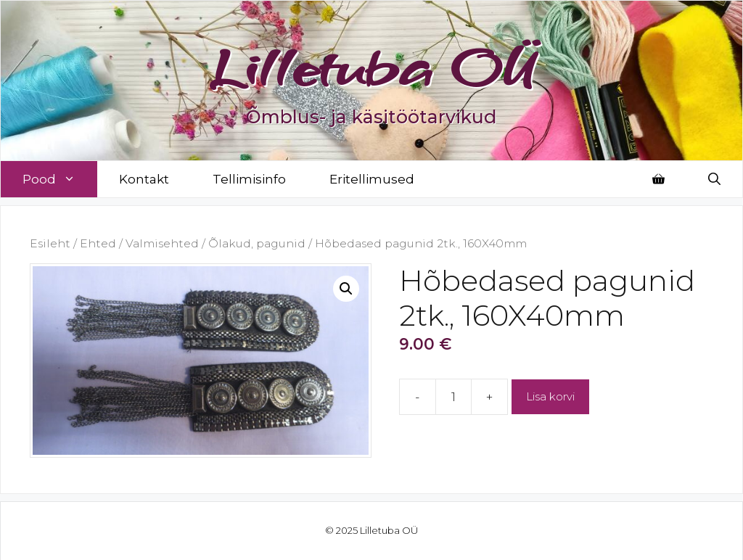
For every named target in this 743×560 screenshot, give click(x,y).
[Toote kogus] (453, 397)
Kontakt (144, 179)
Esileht (50, 243)
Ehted (98, 243)
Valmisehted (162, 243)
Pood (60, 179)
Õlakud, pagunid (257, 243)
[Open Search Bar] (714, 179)
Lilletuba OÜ (372, 67)
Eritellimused (372, 179)
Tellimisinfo (249, 179)
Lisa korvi (550, 396)
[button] (346, 289)
